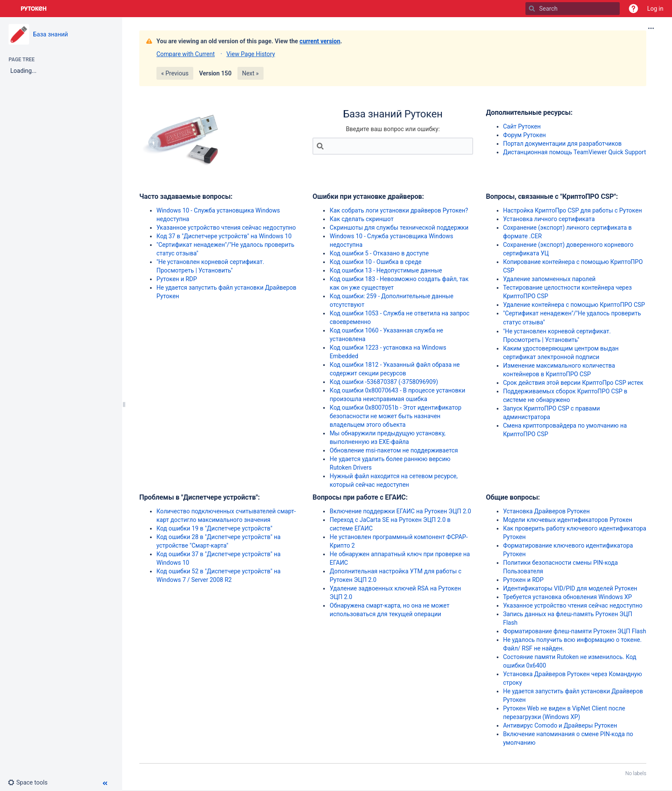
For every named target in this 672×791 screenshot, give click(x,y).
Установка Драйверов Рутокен (546, 511)
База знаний (51, 34)
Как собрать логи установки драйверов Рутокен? (399, 210)
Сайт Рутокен (522, 126)
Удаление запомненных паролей (549, 279)
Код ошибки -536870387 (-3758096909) (384, 382)
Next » (250, 73)
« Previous (175, 73)
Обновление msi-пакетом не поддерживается (394, 450)
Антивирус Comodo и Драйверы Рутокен (560, 725)
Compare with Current (186, 54)
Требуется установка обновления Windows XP (568, 597)
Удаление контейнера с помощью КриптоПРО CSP (574, 305)
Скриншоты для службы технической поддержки (399, 228)
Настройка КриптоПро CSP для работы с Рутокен (573, 210)
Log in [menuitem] (655, 9)
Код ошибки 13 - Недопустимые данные (386, 270)
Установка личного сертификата (549, 219)
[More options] (651, 28)
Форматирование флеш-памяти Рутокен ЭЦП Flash (575, 631)
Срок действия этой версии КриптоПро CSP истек (573, 383)
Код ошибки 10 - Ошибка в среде (375, 262)
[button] (633, 9)
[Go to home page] (34, 9)
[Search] (532, 9)
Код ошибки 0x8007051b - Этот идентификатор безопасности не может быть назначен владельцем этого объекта (395, 416)
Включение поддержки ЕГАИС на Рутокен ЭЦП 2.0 (400, 511)
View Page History (250, 54)
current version (320, 41)
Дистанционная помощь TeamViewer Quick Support (575, 152)
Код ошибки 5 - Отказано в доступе (379, 253)
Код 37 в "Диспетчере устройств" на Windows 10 (224, 236)
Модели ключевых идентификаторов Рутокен (568, 520)
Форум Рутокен (525, 135)
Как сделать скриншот (361, 219)
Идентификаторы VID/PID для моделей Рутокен (570, 588)
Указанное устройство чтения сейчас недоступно (226, 228)
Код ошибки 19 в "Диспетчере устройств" (214, 528)
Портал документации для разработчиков (562, 144)
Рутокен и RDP (177, 279)
